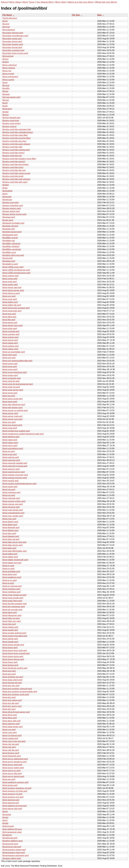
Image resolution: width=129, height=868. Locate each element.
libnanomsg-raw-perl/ (12, 847)
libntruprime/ (8, 56)
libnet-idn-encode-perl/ (12, 610)
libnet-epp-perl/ (9, 671)
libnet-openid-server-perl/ (14, 472)
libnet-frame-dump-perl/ (13, 656)
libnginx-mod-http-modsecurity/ (16, 150)
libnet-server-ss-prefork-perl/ (15, 410)
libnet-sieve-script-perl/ (13, 399)
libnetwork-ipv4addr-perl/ (13, 223)
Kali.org (4, 2)
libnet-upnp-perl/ (10, 299)
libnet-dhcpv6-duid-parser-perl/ (16, 712)
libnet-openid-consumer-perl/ (15, 475)
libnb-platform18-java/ (12, 829)
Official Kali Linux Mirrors (106, 2)
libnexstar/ (7, 197)
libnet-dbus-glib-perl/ (12, 721)
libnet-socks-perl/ (10, 364)
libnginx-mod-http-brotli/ (13, 176)
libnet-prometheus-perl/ (13, 448)
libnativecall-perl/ (10, 838)
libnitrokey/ (7, 109)
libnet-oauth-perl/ (10, 487)
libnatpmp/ (7, 835)
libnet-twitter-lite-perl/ (12, 305)
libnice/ (6, 115)
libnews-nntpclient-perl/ (13, 206)
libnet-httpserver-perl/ (12, 615)
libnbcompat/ (8, 826)
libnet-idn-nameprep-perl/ (14, 607)
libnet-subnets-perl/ (11, 334)
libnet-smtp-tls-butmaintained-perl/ (18, 384)
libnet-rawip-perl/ (10, 440)
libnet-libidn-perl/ (10, 525)
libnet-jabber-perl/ (10, 557)
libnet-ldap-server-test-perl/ (14, 542)
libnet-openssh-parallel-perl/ (15, 463)
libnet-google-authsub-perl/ (14, 633)
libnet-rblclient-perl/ (11, 437)
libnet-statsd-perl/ (10, 343)
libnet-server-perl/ (10, 413)
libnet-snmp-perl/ (10, 369)
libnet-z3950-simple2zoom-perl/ (16, 273)
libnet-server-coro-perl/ (13, 419)
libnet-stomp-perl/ (10, 340)
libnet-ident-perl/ (10, 612)
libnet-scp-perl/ (9, 422)
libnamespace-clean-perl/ (14, 853)
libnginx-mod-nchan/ (11, 123)
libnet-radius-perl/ (10, 443)
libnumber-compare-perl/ (13, 50)
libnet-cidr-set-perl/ (11, 744)
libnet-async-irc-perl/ (11, 771)
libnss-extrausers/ (10, 77)
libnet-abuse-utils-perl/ (12, 809)
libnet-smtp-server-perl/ (13, 390)
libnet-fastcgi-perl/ (10, 665)
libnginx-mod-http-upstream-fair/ (17, 129)
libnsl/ (5, 83)
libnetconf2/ (8, 258)
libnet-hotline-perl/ (10, 627)
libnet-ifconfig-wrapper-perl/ (15, 604)
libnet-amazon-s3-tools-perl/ (15, 791)
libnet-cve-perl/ (9, 730)
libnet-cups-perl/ (10, 732)
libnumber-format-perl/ (12, 47)
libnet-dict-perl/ (9, 709)
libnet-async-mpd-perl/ (12, 765)
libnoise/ (6, 94)
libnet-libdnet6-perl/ (11, 528)
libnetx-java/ (8, 220)
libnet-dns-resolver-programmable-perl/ (20, 692)
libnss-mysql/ (8, 74)
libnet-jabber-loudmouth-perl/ (15, 560)
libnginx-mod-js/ (9, 126)
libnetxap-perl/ (9, 217)
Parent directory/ (10, 18)
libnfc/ (5, 194)
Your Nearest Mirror (45, 2)
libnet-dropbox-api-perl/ (13, 677)
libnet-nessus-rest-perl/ (13, 504)
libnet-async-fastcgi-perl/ (13, 776)
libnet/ (5, 811)
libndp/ (5, 817)
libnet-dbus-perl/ (10, 718)
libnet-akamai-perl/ (11, 803)
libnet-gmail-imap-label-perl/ (15, 636)
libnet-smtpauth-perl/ (12, 378)
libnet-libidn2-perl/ (10, 522)
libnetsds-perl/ (9, 229)
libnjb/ (5, 106)
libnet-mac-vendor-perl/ (13, 516)
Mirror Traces (29, 2)
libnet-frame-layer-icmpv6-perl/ (16, 653)
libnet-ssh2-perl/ (10, 355)
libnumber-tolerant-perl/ (13, 33)
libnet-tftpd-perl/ (9, 317)
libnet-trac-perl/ (9, 314)
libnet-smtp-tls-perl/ (11, 381)
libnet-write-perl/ (10, 282)
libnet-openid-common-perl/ (15, 478)
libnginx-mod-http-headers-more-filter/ (19, 159)
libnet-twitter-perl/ (10, 302)
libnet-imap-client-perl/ (12, 601)
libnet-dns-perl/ (9, 697)
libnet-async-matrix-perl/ (13, 768)
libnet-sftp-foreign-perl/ (12, 408)
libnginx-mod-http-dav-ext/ (14, 170)
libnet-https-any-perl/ (12, 621)
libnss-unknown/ (10, 65)
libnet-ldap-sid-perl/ (11, 539)
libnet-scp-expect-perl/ (12, 425)
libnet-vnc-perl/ (9, 296)
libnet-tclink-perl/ (10, 328)
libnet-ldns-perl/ (9, 533)
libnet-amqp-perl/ (10, 785)
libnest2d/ (7, 815)
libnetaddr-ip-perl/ (10, 264)
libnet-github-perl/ (10, 639)
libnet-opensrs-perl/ (11, 469)
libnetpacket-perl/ (10, 235)
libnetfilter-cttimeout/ (11, 244)
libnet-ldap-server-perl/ (12, 545)
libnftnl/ (6, 185)
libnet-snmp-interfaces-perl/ (15, 372)
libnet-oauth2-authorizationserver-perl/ (19, 484)
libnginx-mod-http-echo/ (13, 167)
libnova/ (6, 85)
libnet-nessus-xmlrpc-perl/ (14, 501)
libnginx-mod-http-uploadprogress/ (18, 132)
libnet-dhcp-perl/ (10, 715)
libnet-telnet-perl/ (10, 323)
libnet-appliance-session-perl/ (15, 782)
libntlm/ (6, 62)
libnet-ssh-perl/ (9, 358)
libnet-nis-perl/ (9, 495)
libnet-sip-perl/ (9, 396)
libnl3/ (5, 103)
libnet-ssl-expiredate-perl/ (14, 352)
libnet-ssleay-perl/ (10, 349)
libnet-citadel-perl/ (10, 738)
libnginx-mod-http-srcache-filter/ (17, 138)
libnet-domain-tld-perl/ (12, 683)
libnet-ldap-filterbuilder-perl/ (15, 551)
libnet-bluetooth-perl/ (12, 756)
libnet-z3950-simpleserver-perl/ (16, 270)
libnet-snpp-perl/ (10, 367)
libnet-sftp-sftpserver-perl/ (14, 405)
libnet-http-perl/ (9, 624)
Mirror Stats (61, 2)
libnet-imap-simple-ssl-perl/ (14, 595)
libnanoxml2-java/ (10, 844)
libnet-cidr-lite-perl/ (11, 750)
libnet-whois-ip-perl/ (11, 293)
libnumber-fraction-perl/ (13, 44)
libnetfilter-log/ (9, 241)
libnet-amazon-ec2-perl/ (13, 797)
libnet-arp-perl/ (9, 779)
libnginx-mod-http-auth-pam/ (15, 182)
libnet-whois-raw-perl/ (12, 287)
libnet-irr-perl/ (8, 566)
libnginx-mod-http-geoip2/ (14, 162)
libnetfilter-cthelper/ (11, 246)
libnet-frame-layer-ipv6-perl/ (15, 650)
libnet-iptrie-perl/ (10, 574)
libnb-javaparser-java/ (12, 832)
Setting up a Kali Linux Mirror (80, 2)
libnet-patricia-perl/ (11, 457)
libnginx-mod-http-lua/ (12, 156)
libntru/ (5, 59)
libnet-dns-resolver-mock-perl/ (16, 694)
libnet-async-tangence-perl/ (15, 762)
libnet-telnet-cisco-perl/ (13, 325)
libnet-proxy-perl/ (10, 446)
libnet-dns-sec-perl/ (11, 686)
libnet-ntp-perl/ (9, 489)
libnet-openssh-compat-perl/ (15, 466)
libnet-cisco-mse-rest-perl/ (14, 741)
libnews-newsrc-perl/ (12, 208)
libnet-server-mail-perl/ (12, 416)
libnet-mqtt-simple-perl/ (13, 510)
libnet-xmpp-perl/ (10, 279)
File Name (7, 15)
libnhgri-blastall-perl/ (11, 118)
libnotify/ (6, 88)
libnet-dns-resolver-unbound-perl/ (17, 689)
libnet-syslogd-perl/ (11, 331)
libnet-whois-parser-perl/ (13, 290)
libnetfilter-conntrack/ (12, 249)
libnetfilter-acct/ (9, 252)
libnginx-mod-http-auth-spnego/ (16, 179)
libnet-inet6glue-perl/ (12, 592)
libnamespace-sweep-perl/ (14, 850)
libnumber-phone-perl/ (12, 41)
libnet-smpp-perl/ (10, 393)
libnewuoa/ (7, 200)
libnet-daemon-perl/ (11, 724)
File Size (76, 15)
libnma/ (6, 100)
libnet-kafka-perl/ (10, 554)
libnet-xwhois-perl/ (11, 276)
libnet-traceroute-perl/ (12, 311)
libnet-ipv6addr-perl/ (11, 571)
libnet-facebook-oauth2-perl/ (15, 668)
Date (99, 15)
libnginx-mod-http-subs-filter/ (15, 135)
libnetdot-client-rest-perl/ (13, 255)
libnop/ (5, 91)
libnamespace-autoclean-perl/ (16, 855)
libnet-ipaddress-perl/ (12, 577)
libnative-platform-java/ (13, 841)
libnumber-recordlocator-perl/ (15, 36)
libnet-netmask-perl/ (11, 498)
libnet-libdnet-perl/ (10, 530)
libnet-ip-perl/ (8, 583)
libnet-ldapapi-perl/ (11, 536)
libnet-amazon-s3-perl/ (12, 794)
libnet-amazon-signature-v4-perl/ (17, 788)
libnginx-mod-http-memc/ (13, 153)
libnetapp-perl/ (9, 261)
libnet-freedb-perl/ (10, 642)
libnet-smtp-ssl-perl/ (11, 387)
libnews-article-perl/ (11, 211)
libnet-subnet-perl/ (10, 337)
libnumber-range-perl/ (12, 39)
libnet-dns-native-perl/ (12, 700)
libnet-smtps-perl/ (10, 375)
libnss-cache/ (8, 80)
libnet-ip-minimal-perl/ (12, 586)
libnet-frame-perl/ (10, 648)
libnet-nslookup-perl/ (11, 492)
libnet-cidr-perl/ (9, 747)
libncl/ (5, 820)
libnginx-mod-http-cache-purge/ (16, 173)
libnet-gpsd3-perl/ (10, 630)
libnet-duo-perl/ (9, 674)
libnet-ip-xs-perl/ (10, 580)
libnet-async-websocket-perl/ (15, 759)
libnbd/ (5, 823)
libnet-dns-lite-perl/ (11, 703)
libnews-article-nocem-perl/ (14, 214)
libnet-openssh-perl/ (11, 460)
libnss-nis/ (7, 71)
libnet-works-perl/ (10, 285)
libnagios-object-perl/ (12, 858)
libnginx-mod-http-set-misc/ (14, 141)
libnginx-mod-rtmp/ (11, 121)
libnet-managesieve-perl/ (13, 513)
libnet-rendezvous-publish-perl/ (16, 431)
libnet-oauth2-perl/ (11, 481)
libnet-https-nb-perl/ (11, 618)
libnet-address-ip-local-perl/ (15, 806)
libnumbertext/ (9, 30)
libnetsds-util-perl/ (10, 226)
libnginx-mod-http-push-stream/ (16, 144)
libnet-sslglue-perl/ (11, 346)
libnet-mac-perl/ (9, 519)
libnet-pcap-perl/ (10, 454)
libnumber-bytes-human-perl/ (15, 53)
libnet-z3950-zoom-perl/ (13, 267)
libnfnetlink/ (7, 191)
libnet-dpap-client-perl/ (12, 680)
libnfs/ (5, 188)
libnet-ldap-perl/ (9, 548)
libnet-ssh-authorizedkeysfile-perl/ (17, 361)
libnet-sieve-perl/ (10, 402)
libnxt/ (5, 21)
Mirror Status (15, 2)
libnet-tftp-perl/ (9, 320)
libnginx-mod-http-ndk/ (12, 147)
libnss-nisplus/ (9, 68)
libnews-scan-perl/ (11, 202)
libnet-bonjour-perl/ (11, 753)
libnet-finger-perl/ (10, 662)
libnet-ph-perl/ (9, 451)
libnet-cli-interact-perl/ (12, 735)
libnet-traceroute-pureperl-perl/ (16, 308)
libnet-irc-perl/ (9, 569)
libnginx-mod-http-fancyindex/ (16, 164)
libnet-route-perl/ (10, 428)
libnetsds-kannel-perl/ (12, 232)
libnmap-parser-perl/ (11, 97)
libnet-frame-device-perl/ (13, 659)
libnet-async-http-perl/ (12, 773)
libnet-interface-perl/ (11, 589)
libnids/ (6, 112)
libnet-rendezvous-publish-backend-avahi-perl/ (23, 434)
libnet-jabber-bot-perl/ (12, 563)
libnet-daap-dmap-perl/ (13, 727)
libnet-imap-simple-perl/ (13, 598)
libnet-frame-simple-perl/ (13, 645)
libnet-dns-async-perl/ (12, 706)
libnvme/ (6, 27)
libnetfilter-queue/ (10, 238)
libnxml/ (6, 24)
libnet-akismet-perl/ (11, 800)
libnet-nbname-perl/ (11, 507)
